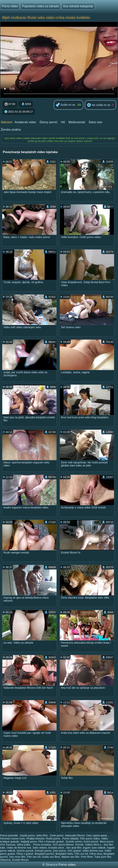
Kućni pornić (91, 842)
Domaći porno (43, 851)
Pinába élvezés (35, 839)
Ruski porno (53, 839)
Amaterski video (25, 122)
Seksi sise (95, 122)
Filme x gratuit (25, 854)
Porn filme (87, 857)
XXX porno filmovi (63, 845)
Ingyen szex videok (94, 848)
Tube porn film (103, 857)
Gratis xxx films (51, 857)
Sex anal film (74, 848)
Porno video (10, 6)
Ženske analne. (11, 130)
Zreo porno (59, 851)
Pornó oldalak (70, 839)
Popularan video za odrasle (40, 6)
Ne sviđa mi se (99, 105)
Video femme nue (92, 851)
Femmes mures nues (12, 839)
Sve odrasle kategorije (78, 6)
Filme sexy (96, 854)
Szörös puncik (25, 851)
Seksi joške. (24, 845)
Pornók (79, 845)
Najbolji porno (29, 842)
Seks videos (40, 848)
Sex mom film (17, 857)
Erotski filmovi (20, 860)
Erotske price (57, 848)
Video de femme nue (19, 848)
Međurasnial (77, 122)
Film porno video (90, 839)
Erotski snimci (74, 842)
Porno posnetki (9, 835)
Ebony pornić (48, 122)
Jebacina (5, 860)
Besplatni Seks (64, 854)
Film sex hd (34, 857)
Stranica (52, 865)
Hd (63, 122)
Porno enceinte (42, 845)
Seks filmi (42, 835)
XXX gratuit (74, 851)
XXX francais (8, 845)
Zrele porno (57, 835)
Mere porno (107, 842)
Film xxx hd (81, 854)
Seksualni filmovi (75, 835)
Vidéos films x (94, 845)
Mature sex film (70, 857)
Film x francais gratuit (51, 842)
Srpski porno (27, 835)
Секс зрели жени (97, 835)
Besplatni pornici (44, 854)
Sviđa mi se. (66, 105)
